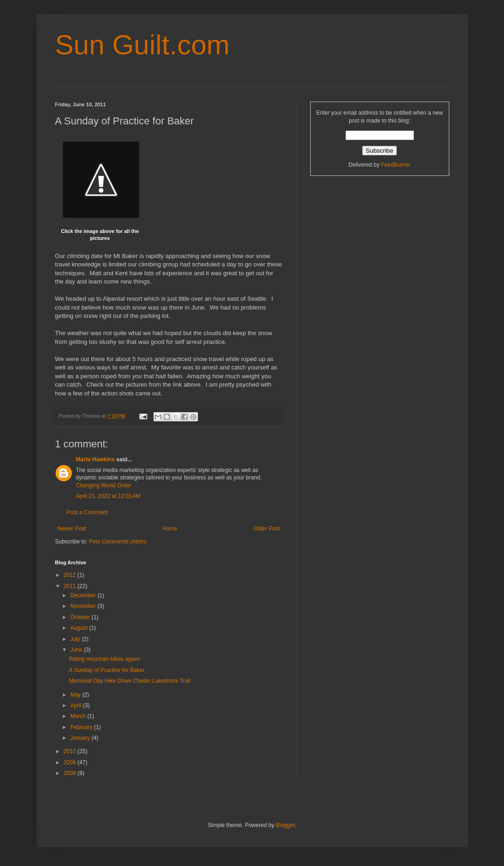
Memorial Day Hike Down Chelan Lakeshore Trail (129, 681)
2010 (70, 751)
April (76, 705)
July (76, 639)
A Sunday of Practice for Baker (106, 670)
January (81, 738)
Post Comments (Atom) (118, 542)
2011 (70, 586)
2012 (70, 575)
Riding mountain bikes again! (104, 659)
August (80, 628)
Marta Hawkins (96, 459)
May (76, 695)
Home (170, 529)
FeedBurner (396, 165)
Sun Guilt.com (143, 45)
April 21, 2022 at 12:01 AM (108, 496)
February (82, 727)
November (84, 606)
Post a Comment (87, 512)
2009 (70, 763)
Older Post (267, 529)
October (81, 617)
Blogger (285, 825)
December (84, 595)
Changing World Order (104, 485)
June (77, 650)
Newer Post (72, 529)
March (79, 716)
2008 (70, 773)
